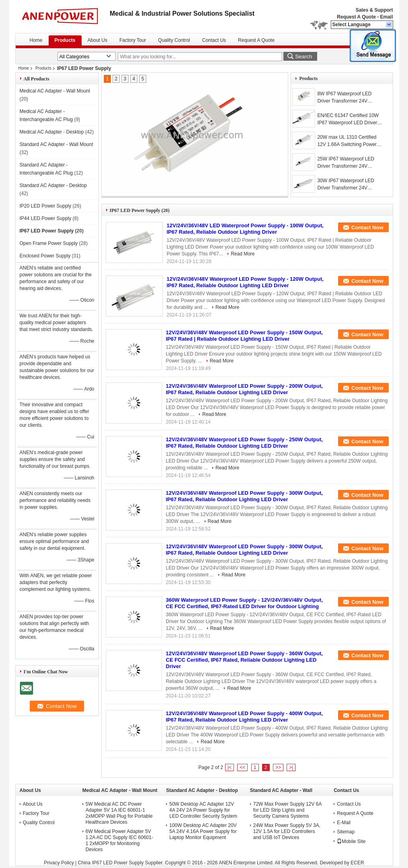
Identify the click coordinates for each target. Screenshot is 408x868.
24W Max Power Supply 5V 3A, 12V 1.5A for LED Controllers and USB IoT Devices (287, 831)
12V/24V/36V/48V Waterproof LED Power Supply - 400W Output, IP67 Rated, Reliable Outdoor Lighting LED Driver (244, 717)
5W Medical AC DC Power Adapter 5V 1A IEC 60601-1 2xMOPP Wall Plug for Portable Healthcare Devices (119, 813)
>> (278, 767)
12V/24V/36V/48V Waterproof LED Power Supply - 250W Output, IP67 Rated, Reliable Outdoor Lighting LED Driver (244, 443)
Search (303, 57)
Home (36, 40)
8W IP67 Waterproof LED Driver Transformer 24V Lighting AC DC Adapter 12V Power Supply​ (348, 98)
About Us (97, 40)
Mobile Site (351, 841)
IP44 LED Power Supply (46, 218)
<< (242, 767)
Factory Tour (133, 40)
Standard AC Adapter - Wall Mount (56, 144)
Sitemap (346, 832)
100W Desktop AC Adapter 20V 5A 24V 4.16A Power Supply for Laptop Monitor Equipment (203, 831)
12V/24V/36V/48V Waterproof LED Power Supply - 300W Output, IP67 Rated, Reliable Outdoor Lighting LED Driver (244, 496)
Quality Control (174, 40)
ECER (357, 863)
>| (291, 767)
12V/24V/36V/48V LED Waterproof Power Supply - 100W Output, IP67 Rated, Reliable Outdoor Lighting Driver (245, 229)
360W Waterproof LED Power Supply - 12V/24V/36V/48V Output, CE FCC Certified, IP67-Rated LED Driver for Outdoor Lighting (244, 603)
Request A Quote (356, 17)
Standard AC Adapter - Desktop (53, 185)
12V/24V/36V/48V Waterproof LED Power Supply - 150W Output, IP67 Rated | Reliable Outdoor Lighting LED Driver (244, 336)
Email (386, 17)
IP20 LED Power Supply (46, 206)
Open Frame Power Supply (49, 243)
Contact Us (214, 40)
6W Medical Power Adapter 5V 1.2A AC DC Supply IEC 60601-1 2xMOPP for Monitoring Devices (119, 840)
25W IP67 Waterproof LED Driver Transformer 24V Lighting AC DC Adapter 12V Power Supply (348, 163)
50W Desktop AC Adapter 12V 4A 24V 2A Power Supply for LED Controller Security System (203, 810)
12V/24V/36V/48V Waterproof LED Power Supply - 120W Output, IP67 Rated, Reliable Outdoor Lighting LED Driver (245, 282)
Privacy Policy (59, 863)
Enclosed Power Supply (45, 256)
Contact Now (367, 227)
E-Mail (344, 823)
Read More (243, 254)
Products (65, 40)
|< (230, 767)
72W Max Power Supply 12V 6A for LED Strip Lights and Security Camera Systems (287, 810)
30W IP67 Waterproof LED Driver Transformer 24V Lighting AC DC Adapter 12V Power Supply (348, 185)
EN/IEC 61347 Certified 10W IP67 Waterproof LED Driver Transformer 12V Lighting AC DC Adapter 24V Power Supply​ (350, 119)
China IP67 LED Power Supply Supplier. (122, 863)
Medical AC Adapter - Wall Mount (55, 91)
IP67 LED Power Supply (47, 231)
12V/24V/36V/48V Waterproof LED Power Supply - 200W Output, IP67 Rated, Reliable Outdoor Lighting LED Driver (244, 389)
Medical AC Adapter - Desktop (52, 132)
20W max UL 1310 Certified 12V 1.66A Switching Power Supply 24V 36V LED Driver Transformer (347, 141)
